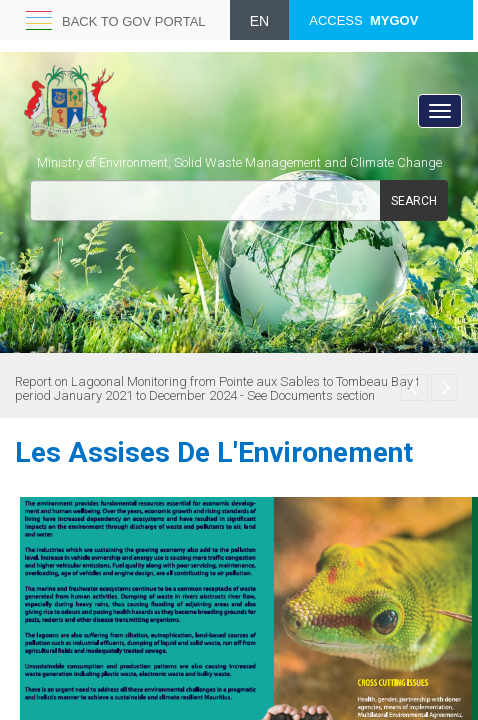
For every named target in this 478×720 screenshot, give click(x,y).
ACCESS (363, 20)
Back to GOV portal (134, 21)
